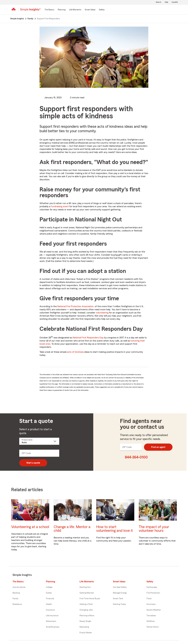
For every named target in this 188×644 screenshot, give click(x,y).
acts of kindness (75, 352)
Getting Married (87, 593)
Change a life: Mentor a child (72, 529)
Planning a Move (87, 616)
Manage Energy (120, 593)
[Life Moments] (75, 10)
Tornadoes (151, 616)
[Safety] (102, 10)
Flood (149, 599)
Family (15, 599)
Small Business (53, 627)
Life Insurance (52, 616)
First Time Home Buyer (90, 599)
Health (49, 604)
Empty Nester (86, 633)
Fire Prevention (153, 593)
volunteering (102, 313)
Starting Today (119, 604)
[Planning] (62, 10)
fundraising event (60, 206)
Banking (16, 593)
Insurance (50, 610)
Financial (50, 599)
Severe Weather (154, 610)
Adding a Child (86, 604)
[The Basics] (49, 10)
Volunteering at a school (30, 527)
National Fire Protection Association (75, 306)
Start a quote (33, 463)
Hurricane (151, 604)
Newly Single (85, 621)
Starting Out (85, 587)
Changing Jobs (86, 610)
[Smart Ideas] (90, 10)
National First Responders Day (88, 338)
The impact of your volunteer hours (154, 529)
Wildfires (151, 621)
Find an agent (158, 447)
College (49, 587)
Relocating (84, 627)
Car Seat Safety (120, 587)
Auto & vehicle (19, 587)
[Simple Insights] (30, 11)
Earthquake (152, 587)
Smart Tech (118, 599)
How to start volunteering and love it (115, 529)
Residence (17, 604)
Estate (49, 593)
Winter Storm (153, 627)
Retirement (51, 621)
